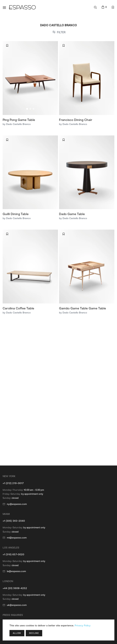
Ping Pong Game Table (19, 120)
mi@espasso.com (17, 538)
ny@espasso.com (17, 504)
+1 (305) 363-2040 (14, 521)
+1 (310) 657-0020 (13, 554)
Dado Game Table (72, 214)
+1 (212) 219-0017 (13, 483)
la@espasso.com (16, 571)
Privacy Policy (83, 626)
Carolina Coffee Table (18, 308)
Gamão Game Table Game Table (82, 308)
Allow (17, 633)
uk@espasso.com (17, 605)
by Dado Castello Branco (17, 124)
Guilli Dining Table (16, 214)
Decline (34, 633)
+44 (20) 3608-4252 (15, 588)
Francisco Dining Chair (76, 120)
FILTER (61, 32)
